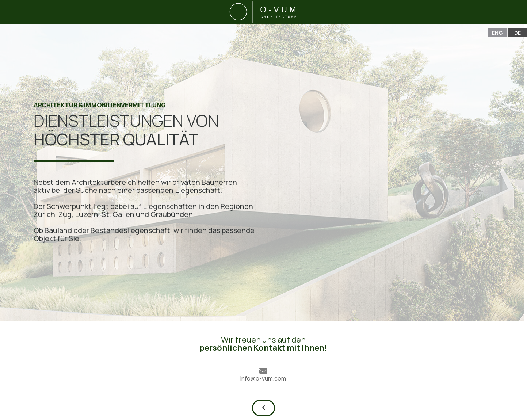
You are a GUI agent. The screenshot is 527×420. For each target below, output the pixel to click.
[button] (263, 408)
